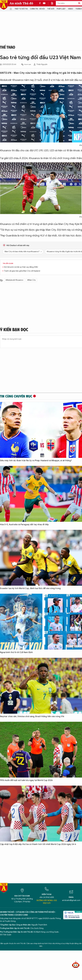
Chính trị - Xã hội (37, 9)
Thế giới (51, 9)
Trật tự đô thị (21, 9)
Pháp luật (61, 9)
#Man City (31, 280)
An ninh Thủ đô (21, 3)
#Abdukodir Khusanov (14, 280)
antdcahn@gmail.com (71, 900)
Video (71, 9)
